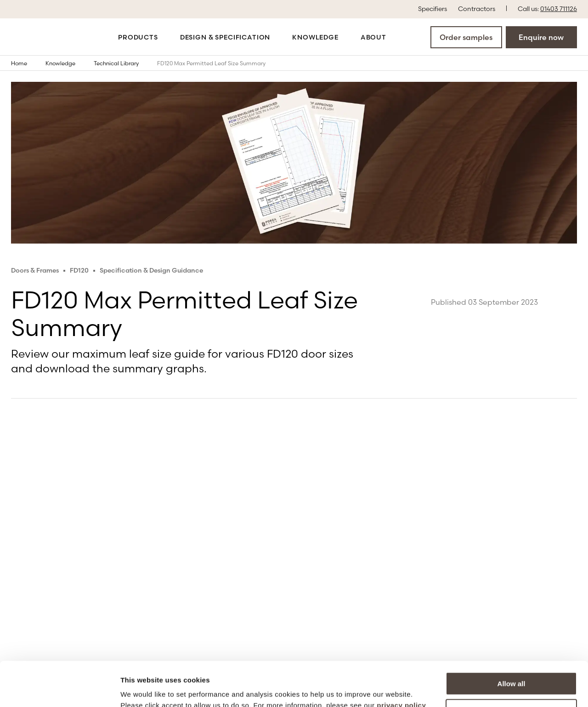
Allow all (512, 642)
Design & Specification (225, 37)
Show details (142, 689)
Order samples (466, 37)
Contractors (477, 8)
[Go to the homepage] (42, 37)
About (373, 37)
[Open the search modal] (403, 37)
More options (512, 669)
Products (138, 37)
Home (25, 63)
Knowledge (315, 37)
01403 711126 (559, 9)
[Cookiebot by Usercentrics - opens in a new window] (59, 689)
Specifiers (433, 8)
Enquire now (541, 37)
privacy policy (401, 664)
